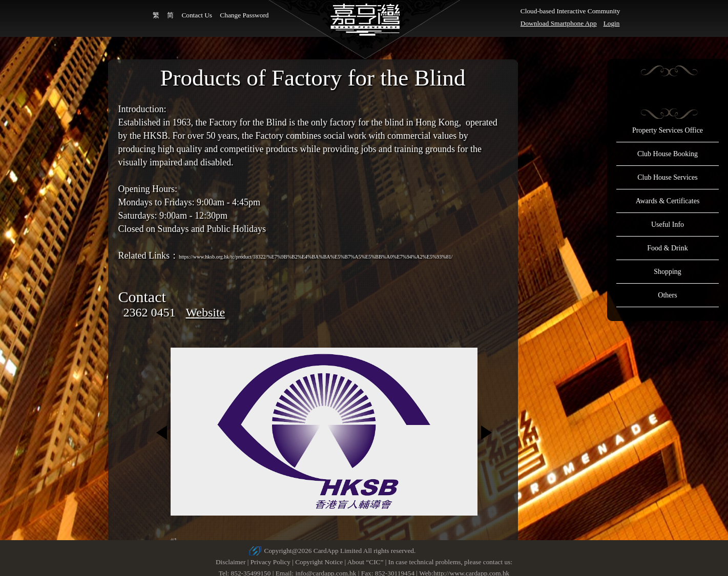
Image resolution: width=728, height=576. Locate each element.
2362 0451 (150, 312)
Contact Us (197, 15)
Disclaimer (231, 562)
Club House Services (667, 177)
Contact (142, 297)
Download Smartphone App (559, 23)
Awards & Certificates (668, 201)
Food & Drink (667, 248)
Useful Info (668, 225)
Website (206, 312)
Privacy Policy (271, 562)
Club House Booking (668, 154)
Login (612, 23)
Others (667, 295)
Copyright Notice (319, 562)
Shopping (668, 272)
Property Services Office (668, 130)
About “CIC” (366, 562)
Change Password (244, 15)
